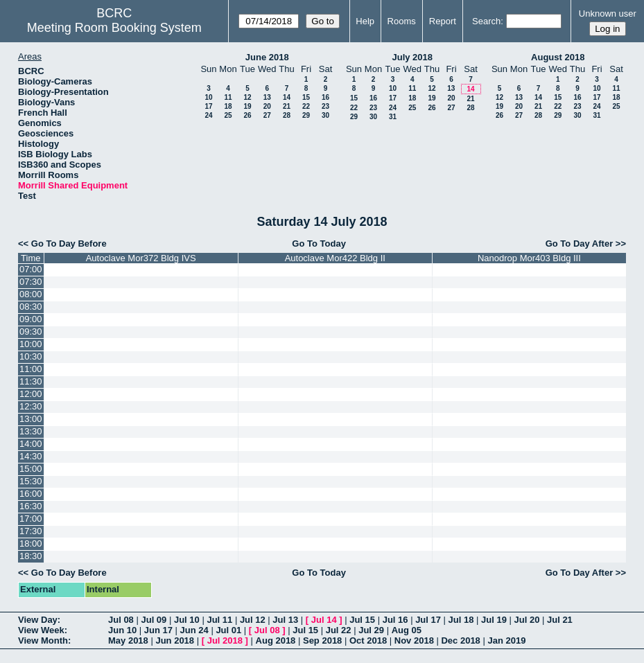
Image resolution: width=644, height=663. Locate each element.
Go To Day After (580, 244)
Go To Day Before (69, 244)
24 (208, 115)
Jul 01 (228, 630)
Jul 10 (187, 620)
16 (325, 97)
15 (306, 97)
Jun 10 (122, 630)
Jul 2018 (225, 640)
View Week (41, 630)
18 (228, 106)
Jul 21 (560, 620)
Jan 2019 (506, 640)
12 (247, 97)
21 (287, 106)
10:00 (31, 344)
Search (486, 21)
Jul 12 (253, 620)
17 (208, 106)
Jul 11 (219, 620)
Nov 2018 (414, 640)
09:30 (31, 331)
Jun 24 (194, 630)
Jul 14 (324, 620)
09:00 (31, 319)
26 (247, 115)
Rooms (402, 21)
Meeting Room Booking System (114, 28)
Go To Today (319, 244)
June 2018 (267, 57)
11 (228, 97)
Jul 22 (339, 630)
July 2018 (412, 57)
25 (228, 115)
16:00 (31, 494)
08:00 (31, 294)
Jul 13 (285, 620)
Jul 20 (527, 620)
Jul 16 (395, 620)
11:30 (31, 381)
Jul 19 (494, 620)
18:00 (31, 543)
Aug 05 (407, 630)
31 (393, 117)
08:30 (31, 307)
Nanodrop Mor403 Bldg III (529, 258)
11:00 (31, 369)
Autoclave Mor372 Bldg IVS (141, 258)
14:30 (31, 456)
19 (247, 106)
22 (306, 106)
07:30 (31, 282)
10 (208, 97)
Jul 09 (154, 620)
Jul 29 (371, 630)
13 (267, 97)
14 (287, 97)
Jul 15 (362, 620)
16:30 (31, 506)
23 (325, 106)
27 (267, 115)
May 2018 (128, 640)
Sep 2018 (322, 640)
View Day (38, 620)
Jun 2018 (175, 640)
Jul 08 (121, 620)
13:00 (31, 419)
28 (287, 115)
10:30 (31, 356)
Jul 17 (428, 620)
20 (267, 106)
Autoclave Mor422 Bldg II (335, 258)
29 (306, 115)
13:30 (31, 431)
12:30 (31, 406)
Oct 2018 (368, 640)
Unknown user (608, 14)
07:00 (31, 269)
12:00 (31, 394)
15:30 (31, 481)
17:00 (31, 519)
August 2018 (558, 57)
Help (365, 21)
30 (325, 115)
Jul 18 (461, 620)
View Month (43, 640)
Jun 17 (158, 630)
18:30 (31, 556)
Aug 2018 (276, 640)
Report (443, 21)
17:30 (31, 531)
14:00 (31, 444)
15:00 (31, 469)
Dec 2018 (460, 640)
